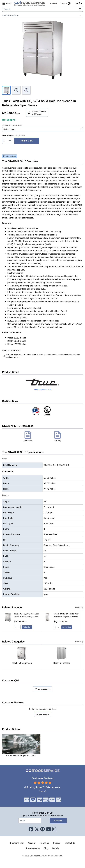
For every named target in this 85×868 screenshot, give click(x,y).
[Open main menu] (7, 4)
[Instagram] (54, 829)
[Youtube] (49, 829)
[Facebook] (31, 829)
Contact (54, 4)
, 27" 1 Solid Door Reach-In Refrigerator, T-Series (66, 615)
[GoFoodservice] (31, 4)
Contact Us (70, 843)
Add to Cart (27, 141)
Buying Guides (33, 848)
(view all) (42, 791)
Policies (57, 843)
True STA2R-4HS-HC (10, 15)
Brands (56, 848)
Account (32, 843)
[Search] (40, 9)
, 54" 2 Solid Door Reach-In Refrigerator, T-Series (26, 615)
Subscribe (58, 821)
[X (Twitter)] (37, 829)
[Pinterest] (42, 829)
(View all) (79, 607)
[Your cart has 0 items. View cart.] (78, 4)
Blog (46, 848)
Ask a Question (9, 156)
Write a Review (43, 714)
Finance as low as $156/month (37, 113)
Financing (44, 843)
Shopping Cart (17, 843)
